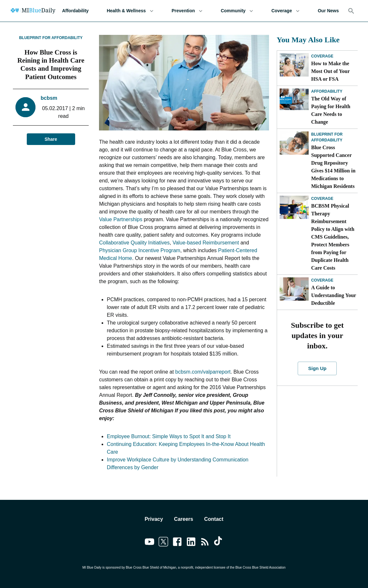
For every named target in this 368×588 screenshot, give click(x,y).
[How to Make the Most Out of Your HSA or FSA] (294, 65)
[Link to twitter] (163, 543)
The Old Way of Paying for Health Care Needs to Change (331, 110)
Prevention (187, 11)
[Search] (351, 11)
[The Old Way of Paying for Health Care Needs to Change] (294, 100)
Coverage (285, 11)
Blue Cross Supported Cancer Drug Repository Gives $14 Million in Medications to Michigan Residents (333, 167)
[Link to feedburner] (205, 543)
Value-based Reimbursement (206, 243)
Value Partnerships (121, 219)
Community (237, 11)
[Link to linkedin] (191, 543)
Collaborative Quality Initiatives (134, 243)
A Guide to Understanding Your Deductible (334, 295)
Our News (328, 11)
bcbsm (49, 98)
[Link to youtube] (149, 543)
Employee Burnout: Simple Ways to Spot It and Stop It (169, 436)
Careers (184, 519)
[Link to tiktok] (219, 543)
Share (51, 139)
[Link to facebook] (177, 543)
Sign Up (317, 368)
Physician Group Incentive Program (140, 250)
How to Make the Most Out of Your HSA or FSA (331, 71)
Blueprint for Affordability (51, 38)
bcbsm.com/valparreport (203, 372)
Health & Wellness (130, 11)
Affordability (75, 11)
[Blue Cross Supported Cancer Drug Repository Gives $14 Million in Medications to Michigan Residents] (294, 143)
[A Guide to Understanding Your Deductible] (294, 289)
